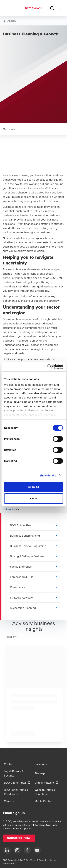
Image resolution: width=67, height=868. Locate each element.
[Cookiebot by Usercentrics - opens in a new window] (48, 367)
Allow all (34, 487)
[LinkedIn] (7, 850)
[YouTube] (37, 850)
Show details (48, 475)
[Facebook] (27, 850)
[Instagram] (17, 850)
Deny (33, 498)
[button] (35, 525)
